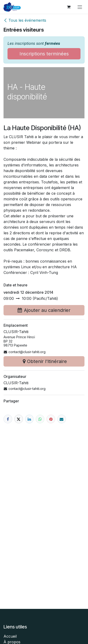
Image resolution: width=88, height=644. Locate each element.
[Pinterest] (51, 419)
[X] (19, 419)
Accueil (10, 636)
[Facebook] (8, 419)
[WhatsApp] (40, 419)
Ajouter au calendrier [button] (44, 310)
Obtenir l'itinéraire (44, 361)
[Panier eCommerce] (69, 7)
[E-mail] (62, 419)
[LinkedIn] (29, 419)
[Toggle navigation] (80, 7)
